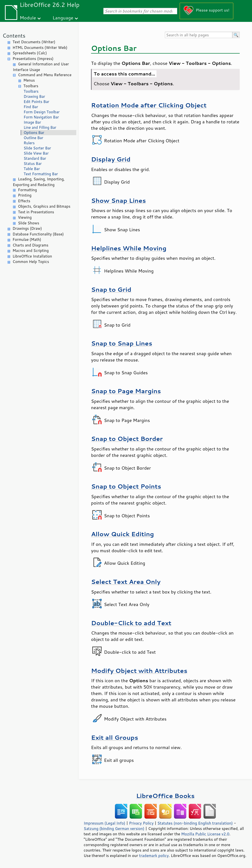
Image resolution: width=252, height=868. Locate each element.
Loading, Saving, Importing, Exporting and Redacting (39, 182)
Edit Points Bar (36, 102)
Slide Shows (29, 223)
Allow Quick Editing (122, 534)
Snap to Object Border (127, 439)
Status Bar (33, 164)
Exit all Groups (115, 737)
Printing (25, 195)
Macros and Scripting (31, 251)
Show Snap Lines (118, 200)
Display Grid (111, 159)
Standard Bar (35, 158)
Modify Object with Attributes (139, 671)
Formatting (27, 190)
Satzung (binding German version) (114, 828)
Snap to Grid (111, 289)
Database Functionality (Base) (38, 234)
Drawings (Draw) (27, 228)
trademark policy (154, 855)
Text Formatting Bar (41, 174)
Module (28, 18)
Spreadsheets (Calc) (30, 53)
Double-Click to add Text (131, 623)
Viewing (25, 217)
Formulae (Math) (27, 239)
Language (63, 18)
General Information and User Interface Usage (41, 67)
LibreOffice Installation (32, 256)
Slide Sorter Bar (37, 148)
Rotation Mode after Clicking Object (149, 105)
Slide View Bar (36, 153)
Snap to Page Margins (126, 391)
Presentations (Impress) (33, 59)
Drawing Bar (34, 96)
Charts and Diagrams (30, 245)
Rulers (29, 143)
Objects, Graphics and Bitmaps (44, 206)
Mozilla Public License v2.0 (205, 834)
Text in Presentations (36, 212)
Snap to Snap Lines (122, 343)
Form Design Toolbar (42, 112)
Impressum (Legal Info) (104, 823)
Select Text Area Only (126, 582)
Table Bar (32, 169)
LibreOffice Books (165, 796)
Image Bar (32, 122)
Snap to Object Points (126, 486)
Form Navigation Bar (41, 117)
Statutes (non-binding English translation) (195, 823)
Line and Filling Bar (40, 127)
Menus (29, 80)
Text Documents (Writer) (34, 42)
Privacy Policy (141, 823)
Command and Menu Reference (45, 75)
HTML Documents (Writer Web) (40, 48)
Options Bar (34, 133)
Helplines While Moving (129, 248)
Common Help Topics (31, 262)
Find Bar (31, 107)
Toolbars (31, 86)
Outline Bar (33, 138)
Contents (14, 36)
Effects (24, 201)
